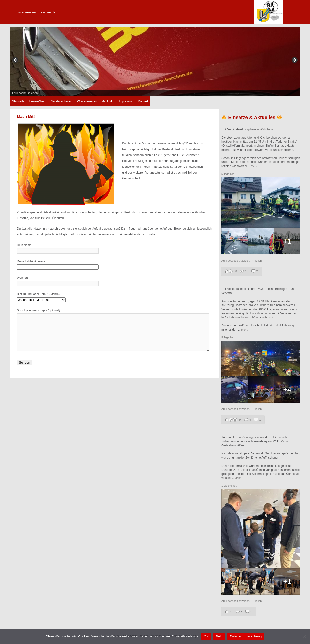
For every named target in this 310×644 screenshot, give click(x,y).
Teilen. (259, 261)
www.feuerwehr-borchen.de (36, 12)
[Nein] (304, 636)
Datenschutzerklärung (246, 636)
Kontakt (143, 101)
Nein (219, 636)
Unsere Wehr (38, 101)
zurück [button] (16, 60)
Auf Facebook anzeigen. (236, 261)
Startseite (18, 101)
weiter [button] (294, 60)
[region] (155, 62)
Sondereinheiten (62, 101)
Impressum (126, 101)
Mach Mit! (108, 101)
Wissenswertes (87, 101)
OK (206, 636)
